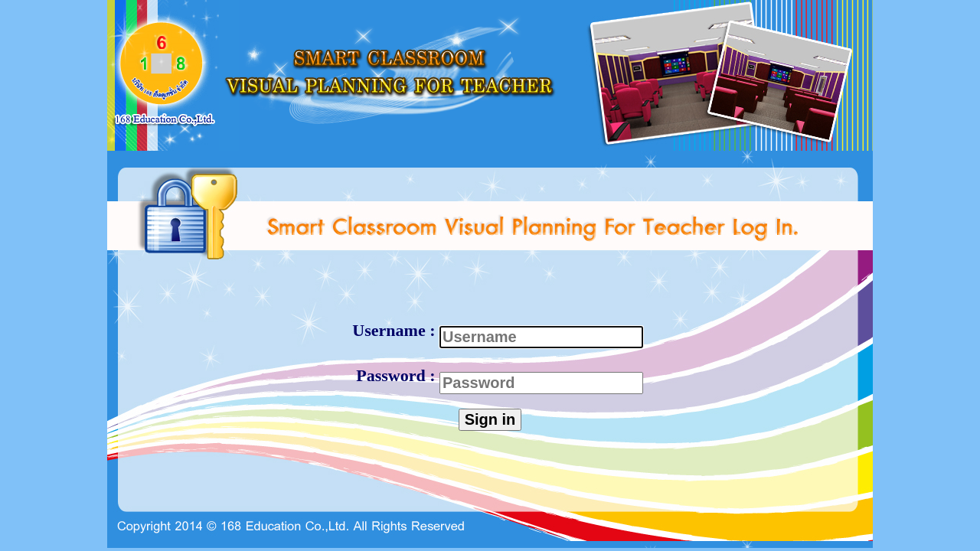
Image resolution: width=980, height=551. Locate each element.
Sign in (490, 419)
